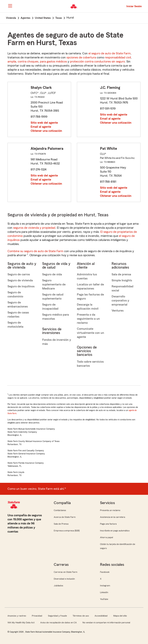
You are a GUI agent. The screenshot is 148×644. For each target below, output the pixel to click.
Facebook (105, 572)
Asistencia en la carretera (113, 517)
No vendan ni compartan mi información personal (106, 623)
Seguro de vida (52, 274)
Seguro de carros (19, 274)
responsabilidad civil (118, 57)
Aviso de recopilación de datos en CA (58, 623)
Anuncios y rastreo (17, 616)
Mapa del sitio (120, 616)
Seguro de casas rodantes (18, 315)
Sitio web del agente (44, 123)
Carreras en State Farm (66, 572)
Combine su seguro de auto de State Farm (35, 251)
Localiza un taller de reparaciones (90, 286)
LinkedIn (104, 592)
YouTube (104, 599)
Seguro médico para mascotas (55, 317)
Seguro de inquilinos (21, 286)
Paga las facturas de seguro (90, 297)
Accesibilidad (101, 616)
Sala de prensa (121, 274)
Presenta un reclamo (110, 510)
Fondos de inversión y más (57, 342)
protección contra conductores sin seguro (97, 62)
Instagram (105, 586)
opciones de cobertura (81, 57)
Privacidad (37, 616)
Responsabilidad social (122, 288)
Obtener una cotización (46, 131)
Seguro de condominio (15, 294)
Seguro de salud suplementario (53, 297)
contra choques (28, 62)
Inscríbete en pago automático (115, 531)
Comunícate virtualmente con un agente (90, 333)
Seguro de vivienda (20, 280)
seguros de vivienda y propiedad (34, 228)
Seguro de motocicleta (15, 325)
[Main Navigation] (10, 6)
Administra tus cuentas (87, 276)
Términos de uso (81, 616)
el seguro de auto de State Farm (110, 53)
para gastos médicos (53, 62)
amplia (12, 62)
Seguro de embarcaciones (18, 304)
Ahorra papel (106, 537)
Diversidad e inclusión (64, 579)
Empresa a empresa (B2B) (67, 531)
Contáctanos (60, 510)
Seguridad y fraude (57, 616)
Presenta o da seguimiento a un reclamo (88, 319)
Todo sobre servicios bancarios (90, 364)
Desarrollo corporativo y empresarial (120, 301)
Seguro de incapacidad (50, 307)
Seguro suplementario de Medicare (54, 284)
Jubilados (58, 586)
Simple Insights (122, 280)
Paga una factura (108, 524)
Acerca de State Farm (65, 517)
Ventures (118, 311)
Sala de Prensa (61, 524)
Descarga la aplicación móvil (88, 307)
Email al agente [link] (41, 127)
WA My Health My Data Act (21, 623)
